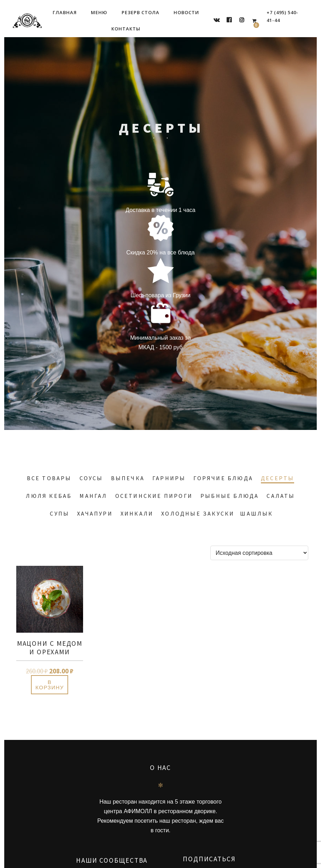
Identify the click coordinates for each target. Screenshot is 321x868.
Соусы (91, 478)
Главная (65, 12)
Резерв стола (141, 12)
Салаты (281, 496)
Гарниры (169, 478)
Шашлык (256, 513)
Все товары (49, 478)
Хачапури (95, 513)
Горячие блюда (223, 478)
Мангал (93, 496)
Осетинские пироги (154, 496)
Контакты (126, 29)
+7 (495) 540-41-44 (282, 16)
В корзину (50, 685)
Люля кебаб (49, 496)
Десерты (278, 478)
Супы (60, 513)
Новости (186, 12)
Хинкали (137, 513)
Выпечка (128, 478)
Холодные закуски (198, 513)
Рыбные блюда (230, 496)
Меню (99, 12)
